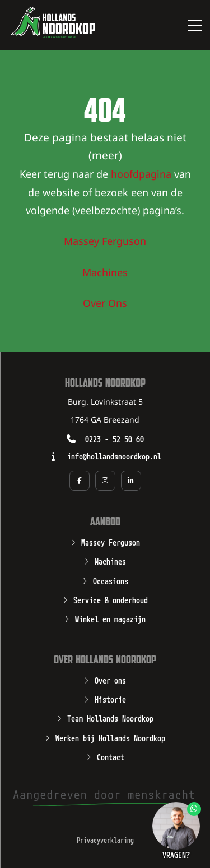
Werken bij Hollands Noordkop (110, 737)
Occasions (111, 580)
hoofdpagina (141, 175)
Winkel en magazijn (110, 618)
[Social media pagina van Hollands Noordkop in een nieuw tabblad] (80, 481)
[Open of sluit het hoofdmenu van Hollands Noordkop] (195, 25)
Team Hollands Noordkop (110, 718)
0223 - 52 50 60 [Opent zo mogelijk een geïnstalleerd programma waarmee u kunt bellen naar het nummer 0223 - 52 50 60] (115, 438)
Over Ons (105, 304)
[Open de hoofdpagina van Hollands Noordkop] (53, 22)
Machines (105, 273)
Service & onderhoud (111, 599)
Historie (110, 699)
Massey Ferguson (105, 242)
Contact (111, 756)
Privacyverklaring (105, 840)
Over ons (110, 680)
